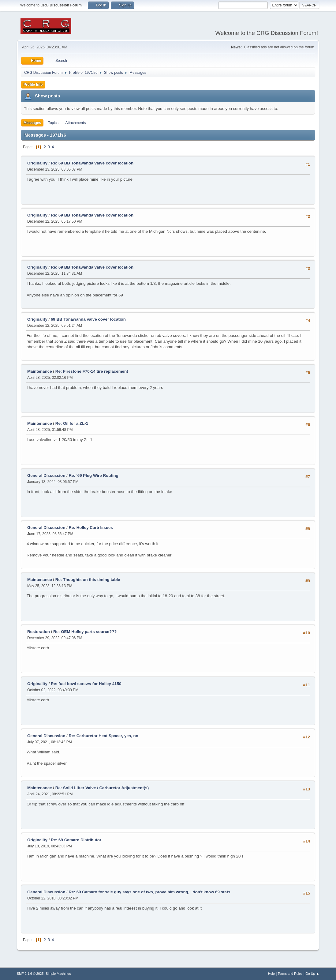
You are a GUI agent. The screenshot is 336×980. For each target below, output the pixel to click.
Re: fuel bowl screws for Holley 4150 (86, 684)
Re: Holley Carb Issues (91, 528)
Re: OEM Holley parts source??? (85, 632)
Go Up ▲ (312, 974)
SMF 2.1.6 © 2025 (30, 974)
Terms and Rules (290, 974)
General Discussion (46, 475)
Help (271, 974)
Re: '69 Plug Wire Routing (93, 475)
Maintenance (40, 371)
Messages (32, 123)
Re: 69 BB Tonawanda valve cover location (92, 163)
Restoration (39, 632)
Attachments (76, 123)
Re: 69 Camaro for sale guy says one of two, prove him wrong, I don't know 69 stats (149, 892)
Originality (37, 163)
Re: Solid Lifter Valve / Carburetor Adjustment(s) (102, 788)
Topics (53, 123)
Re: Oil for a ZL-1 (72, 423)
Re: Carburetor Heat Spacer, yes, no (103, 736)
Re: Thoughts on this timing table (88, 580)
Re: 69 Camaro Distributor (76, 840)
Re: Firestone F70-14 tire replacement (92, 371)
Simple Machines (58, 974)
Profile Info (33, 85)
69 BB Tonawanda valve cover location (88, 319)
